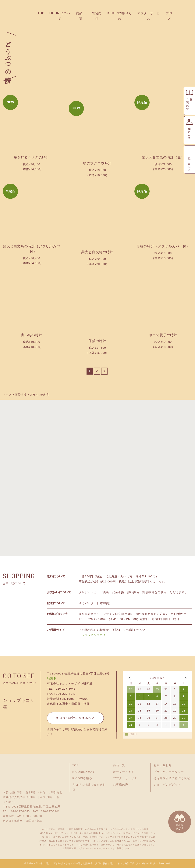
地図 (50, 679)
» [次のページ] (104, 371)
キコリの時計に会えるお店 (75, 718)
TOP (41, 13)
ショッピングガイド (95, 635)
